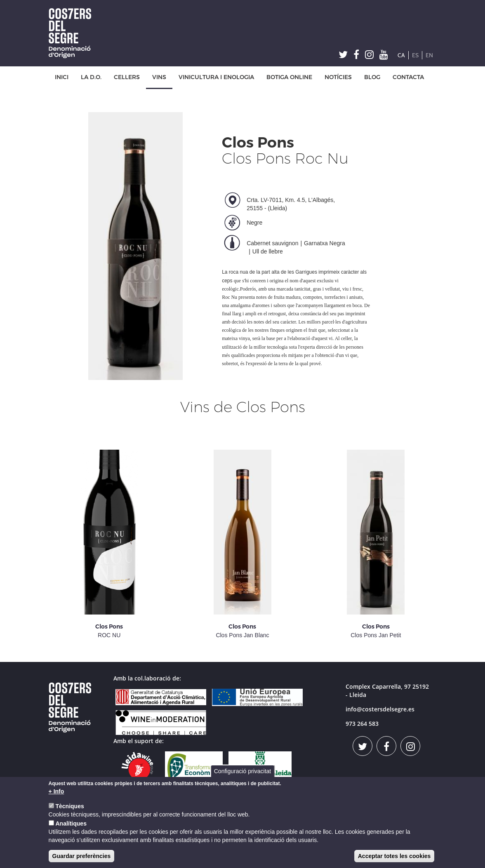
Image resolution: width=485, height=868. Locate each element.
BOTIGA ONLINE (289, 77)
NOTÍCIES (338, 77)
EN (429, 55)
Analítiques (71, 823)
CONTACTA (408, 77)
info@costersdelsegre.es (380, 709)
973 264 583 (362, 724)
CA (401, 55)
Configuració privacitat (243, 771)
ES (415, 55)
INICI (62, 77)
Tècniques (69, 806)
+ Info (57, 791)
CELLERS (127, 77)
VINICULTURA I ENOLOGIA (216, 77)
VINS (159, 77)
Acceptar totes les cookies (394, 856)
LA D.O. (91, 77)
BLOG (372, 77)
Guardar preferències (82, 856)
